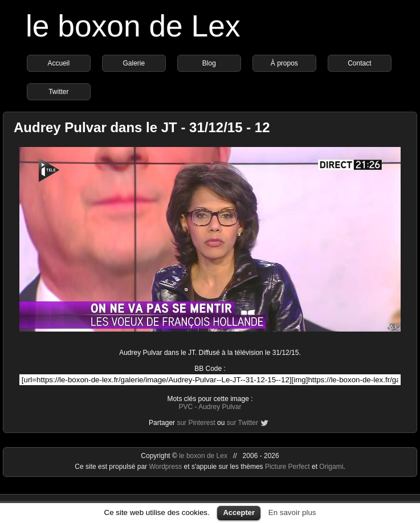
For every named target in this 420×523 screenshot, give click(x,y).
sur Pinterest (196, 423)
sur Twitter (242, 423)
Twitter (58, 92)
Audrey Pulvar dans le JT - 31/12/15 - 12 (142, 127)
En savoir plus (292, 512)
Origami (331, 467)
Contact (359, 63)
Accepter (239, 512)
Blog (209, 63)
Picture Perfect (288, 467)
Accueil (59, 63)
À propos (284, 63)
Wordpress (166, 467)
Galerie (134, 63)
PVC (185, 407)
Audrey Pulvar (220, 407)
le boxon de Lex (133, 26)
